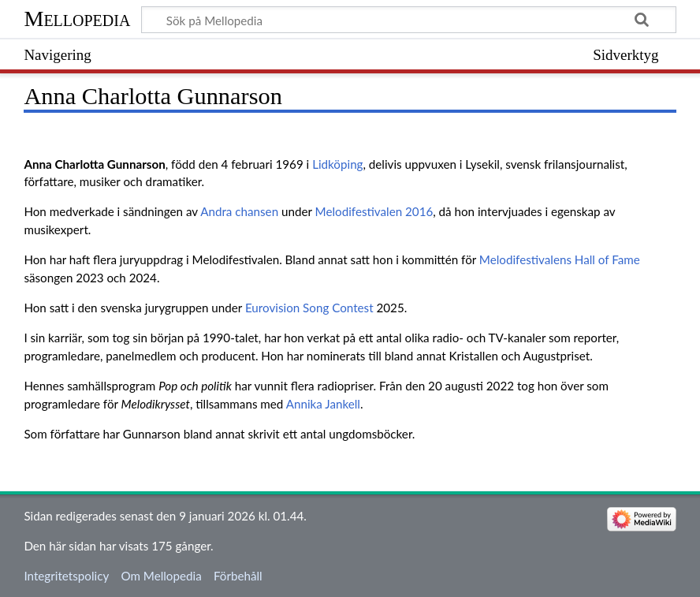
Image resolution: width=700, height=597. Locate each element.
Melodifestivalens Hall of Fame (560, 259)
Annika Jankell (323, 404)
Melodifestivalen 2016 (374, 211)
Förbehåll (238, 576)
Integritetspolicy (66, 576)
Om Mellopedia (161, 576)
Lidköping (337, 164)
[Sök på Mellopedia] (408, 20)
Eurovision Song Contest (309, 308)
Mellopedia (77, 19)
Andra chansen (239, 211)
